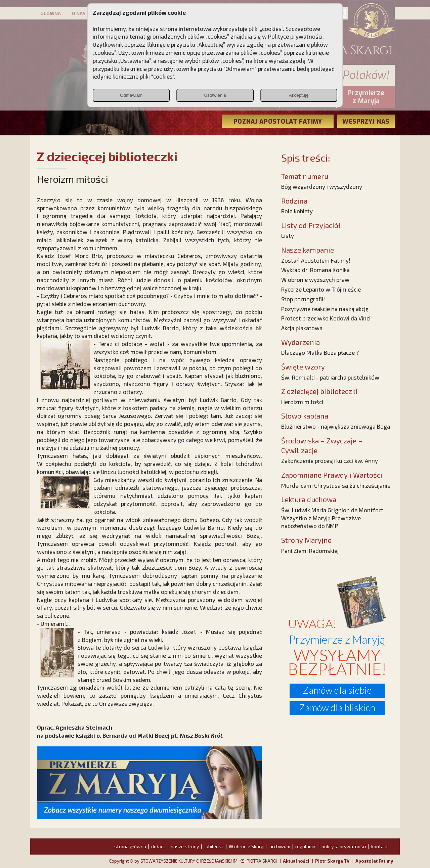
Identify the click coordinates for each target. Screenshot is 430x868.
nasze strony (185, 846)
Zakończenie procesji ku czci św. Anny (330, 461)
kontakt (380, 846)
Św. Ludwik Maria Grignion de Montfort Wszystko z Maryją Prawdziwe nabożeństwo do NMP (332, 518)
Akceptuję (299, 95)
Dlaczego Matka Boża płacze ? (320, 352)
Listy (288, 235)
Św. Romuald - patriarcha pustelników (330, 377)
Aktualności (296, 861)
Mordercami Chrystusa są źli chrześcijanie (336, 485)
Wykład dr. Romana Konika (315, 270)
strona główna (130, 846)
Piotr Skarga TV (332, 861)
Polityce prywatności (295, 36)
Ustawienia (215, 95)
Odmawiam (131, 95)
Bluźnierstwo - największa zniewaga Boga (336, 426)
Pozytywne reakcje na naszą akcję (325, 309)
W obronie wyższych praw (315, 279)
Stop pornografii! (303, 299)
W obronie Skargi (247, 846)
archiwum (280, 846)
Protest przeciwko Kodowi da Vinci (326, 318)
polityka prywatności (344, 846)
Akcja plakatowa (302, 328)
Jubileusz (214, 846)
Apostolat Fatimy (374, 861)
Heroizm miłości (302, 402)
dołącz (158, 846)
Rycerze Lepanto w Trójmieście (321, 289)
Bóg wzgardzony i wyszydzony (322, 186)
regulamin (306, 846)
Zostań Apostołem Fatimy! (316, 260)
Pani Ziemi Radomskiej (310, 551)
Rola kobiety (297, 211)
